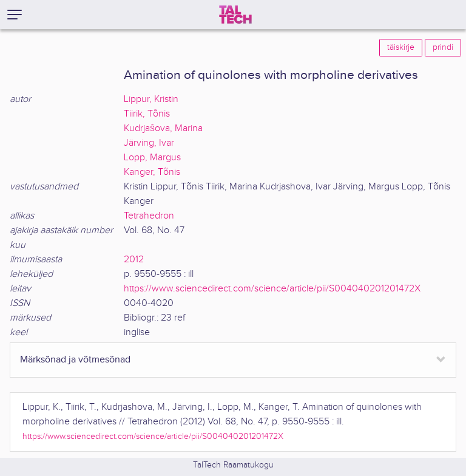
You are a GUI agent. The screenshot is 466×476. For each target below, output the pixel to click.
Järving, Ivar (149, 143)
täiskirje (401, 47)
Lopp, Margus (152, 158)
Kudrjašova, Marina (163, 128)
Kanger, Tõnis (152, 172)
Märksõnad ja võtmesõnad (75, 360)
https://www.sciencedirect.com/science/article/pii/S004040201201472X (272, 289)
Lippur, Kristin (151, 99)
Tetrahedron (149, 216)
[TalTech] (235, 15)
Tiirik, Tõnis (147, 114)
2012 (134, 260)
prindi (443, 47)
